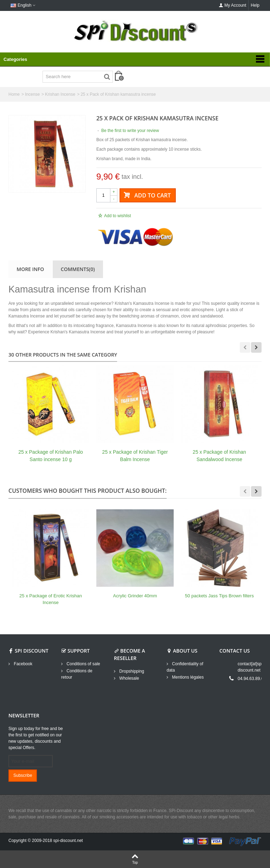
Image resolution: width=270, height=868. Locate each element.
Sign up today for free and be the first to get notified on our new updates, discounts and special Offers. (36, 738)
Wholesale (128, 678)
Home (14, 94)
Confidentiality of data (185, 667)
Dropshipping (131, 671)
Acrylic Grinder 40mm (135, 596)
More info (30, 269)
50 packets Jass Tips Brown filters (219, 596)
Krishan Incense (60, 94)
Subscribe (23, 775)
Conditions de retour (77, 674)
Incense (32, 94)
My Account (232, 5)
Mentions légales (187, 677)
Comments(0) (78, 269)
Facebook (22, 664)
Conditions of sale (83, 664)
